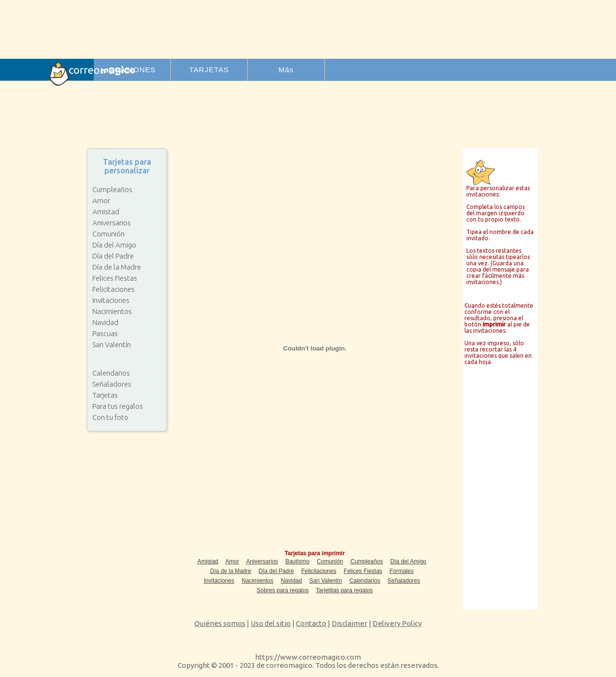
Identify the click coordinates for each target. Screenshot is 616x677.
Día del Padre (113, 256)
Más (286, 70)
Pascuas (105, 333)
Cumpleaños (112, 189)
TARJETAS (209, 70)
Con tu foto (110, 417)
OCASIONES (132, 70)
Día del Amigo (114, 245)
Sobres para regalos (282, 590)
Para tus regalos (118, 406)
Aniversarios (112, 223)
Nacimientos (112, 311)
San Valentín (112, 345)
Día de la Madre (117, 267)
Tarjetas (105, 395)
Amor (101, 201)
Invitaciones (111, 300)
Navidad (105, 322)
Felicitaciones (114, 289)
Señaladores (112, 384)
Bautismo (297, 561)
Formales (401, 571)
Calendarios (111, 373)
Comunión (109, 234)
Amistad (106, 212)
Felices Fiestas (115, 278)
